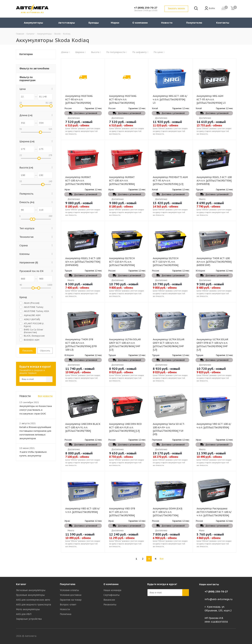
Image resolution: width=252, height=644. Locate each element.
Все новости (45, 396)
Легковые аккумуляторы (31, 590)
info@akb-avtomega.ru (219, 599)
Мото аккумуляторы (28, 609)
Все (162, 559)
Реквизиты (110, 605)
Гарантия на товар (71, 600)
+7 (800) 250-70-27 (146, 8)
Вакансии (109, 600)
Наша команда (112, 590)
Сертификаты (112, 595)
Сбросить (45, 351)
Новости (65, 609)
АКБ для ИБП (24, 614)
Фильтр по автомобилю (34, 68)
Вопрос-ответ (68, 605)
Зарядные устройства (29, 619)
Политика (66, 614)
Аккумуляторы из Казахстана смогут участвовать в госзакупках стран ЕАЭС (36, 410)
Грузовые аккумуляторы (30, 595)
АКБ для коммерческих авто (33, 600)
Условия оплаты (69, 590)
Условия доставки (71, 595)
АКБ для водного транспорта (34, 605)
